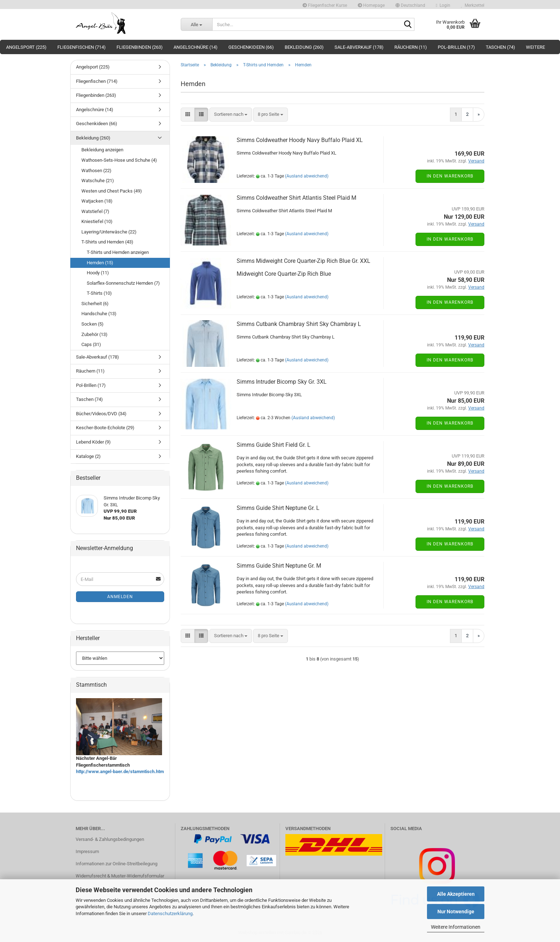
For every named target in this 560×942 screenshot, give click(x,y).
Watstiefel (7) (95, 211)
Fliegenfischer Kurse (325, 5)
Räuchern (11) (411, 47)
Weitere (535, 47)
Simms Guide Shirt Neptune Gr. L (278, 508)
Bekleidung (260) (304, 47)
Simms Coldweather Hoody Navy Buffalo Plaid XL (300, 140)
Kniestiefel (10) (97, 221)
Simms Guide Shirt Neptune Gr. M (279, 566)
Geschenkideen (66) (251, 47)
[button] (410, 4)
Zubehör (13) (94, 334)
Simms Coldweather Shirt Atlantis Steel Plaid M (296, 198)
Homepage (371, 5)
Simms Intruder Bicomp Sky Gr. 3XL (282, 382)
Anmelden (120, 597)
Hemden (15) (100, 263)
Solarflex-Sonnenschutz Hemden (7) (123, 283)
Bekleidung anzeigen (102, 150)
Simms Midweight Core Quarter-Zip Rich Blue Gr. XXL (303, 261)
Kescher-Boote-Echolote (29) (105, 428)
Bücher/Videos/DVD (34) (101, 414)
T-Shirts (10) (99, 293)
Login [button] (443, 5)
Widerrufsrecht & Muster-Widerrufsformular (120, 876)
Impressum (87, 851)
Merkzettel (473, 5)
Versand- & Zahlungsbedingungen (110, 839)
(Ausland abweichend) (307, 176)
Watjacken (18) (97, 201)
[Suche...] (197, 24)
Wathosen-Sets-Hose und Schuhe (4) (119, 160)
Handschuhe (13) (99, 314)
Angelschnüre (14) (196, 47)
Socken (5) (92, 324)
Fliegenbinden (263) (140, 47)
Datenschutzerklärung (170, 913)
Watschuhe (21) (98, 181)
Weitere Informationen (456, 927)
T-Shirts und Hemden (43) (107, 242)
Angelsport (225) (26, 47)
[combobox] (231, 115)
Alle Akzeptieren (456, 894)
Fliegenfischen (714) (82, 47)
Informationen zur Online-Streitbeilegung (117, 864)
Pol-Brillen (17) (456, 47)
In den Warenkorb (450, 176)
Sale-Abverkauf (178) (359, 47)
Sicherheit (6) (95, 304)
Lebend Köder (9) (93, 442)
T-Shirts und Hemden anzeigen (118, 252)
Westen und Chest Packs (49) (112, 191)
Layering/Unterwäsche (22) (109, 232)
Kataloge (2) (88, 456)
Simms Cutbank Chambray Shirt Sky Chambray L (299, 324)
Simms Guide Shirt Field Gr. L (274, 445)
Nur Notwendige (456, 912)
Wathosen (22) (96, 171)
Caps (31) (91, 344)
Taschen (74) (500, 47)
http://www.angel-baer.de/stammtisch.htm (120, 771)
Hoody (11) (98, 273)
